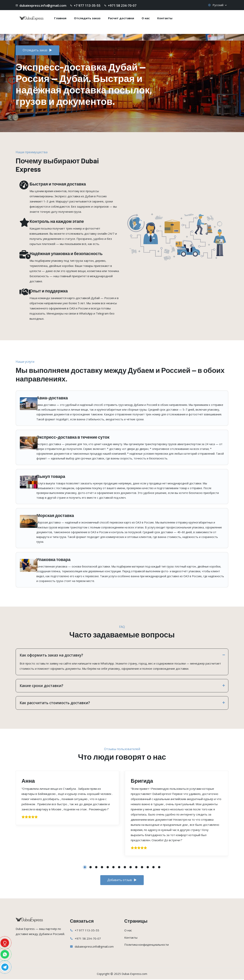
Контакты (165, 18)
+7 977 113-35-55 (87, 931)
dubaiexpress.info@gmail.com (94, 947)
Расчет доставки (121, 18)
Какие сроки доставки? (122, 686)
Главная (60, 18)
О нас (146, 18)
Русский (218, 5)
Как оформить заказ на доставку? (122, 655)
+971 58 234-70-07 (88, 939)
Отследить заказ (87, 18)
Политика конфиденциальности (146, 945)
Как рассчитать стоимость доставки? (122, 703)
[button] (85, 867)
